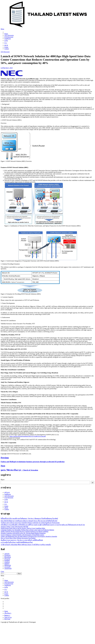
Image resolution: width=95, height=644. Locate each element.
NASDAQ (7, 555)
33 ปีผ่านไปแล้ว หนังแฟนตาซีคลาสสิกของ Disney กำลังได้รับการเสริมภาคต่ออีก (26, 545)
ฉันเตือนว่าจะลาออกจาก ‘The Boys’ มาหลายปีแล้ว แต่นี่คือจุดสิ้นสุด (22, 540)
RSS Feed (7, 619)
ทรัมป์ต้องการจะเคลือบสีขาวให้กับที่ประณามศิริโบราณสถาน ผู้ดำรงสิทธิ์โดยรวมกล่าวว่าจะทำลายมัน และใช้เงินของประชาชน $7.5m (43, 525)
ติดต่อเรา (7, 615)
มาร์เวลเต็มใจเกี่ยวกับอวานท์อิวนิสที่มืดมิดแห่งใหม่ (17, 542)
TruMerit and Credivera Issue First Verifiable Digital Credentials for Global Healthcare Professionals (30, 523)
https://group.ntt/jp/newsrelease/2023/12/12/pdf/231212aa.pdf (28, 436)
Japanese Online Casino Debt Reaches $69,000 (14, 527)
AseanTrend (8, 568)
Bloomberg (8, 557)
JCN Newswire (9, 37)
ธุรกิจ (6, 41)
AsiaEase (7, 562)
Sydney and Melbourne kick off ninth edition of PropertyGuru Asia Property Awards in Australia (29, 536)
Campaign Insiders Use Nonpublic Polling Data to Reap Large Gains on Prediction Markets (27, 530)
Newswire (7, 559)
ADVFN (7, 554)
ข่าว (6, 43)
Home (6, 34)
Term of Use (8, 617)
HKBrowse (8, 565)
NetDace (7, 564)
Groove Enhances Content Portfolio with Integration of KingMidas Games (22, 535)
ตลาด (6, 45)
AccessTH (7, 567)
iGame (6, 47)
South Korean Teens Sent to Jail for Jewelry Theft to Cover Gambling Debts (23, 528)
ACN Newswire (9, 35)
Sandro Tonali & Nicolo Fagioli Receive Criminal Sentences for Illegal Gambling (24, 532)
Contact (7, 49)
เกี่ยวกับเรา (8, 613)
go (93, 482)
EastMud (7, 560)
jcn (2, 68)
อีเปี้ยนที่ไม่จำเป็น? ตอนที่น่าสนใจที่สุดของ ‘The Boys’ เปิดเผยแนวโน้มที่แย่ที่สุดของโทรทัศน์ (29, 519)
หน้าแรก (7, 492)
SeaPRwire (8, 39)
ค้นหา (3, 480)
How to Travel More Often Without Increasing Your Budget (18, 538)
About (6, 508)
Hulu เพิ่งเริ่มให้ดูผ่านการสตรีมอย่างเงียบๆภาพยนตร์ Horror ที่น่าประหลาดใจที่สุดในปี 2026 (29, 521)
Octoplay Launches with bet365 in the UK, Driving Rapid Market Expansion (23, 533)
